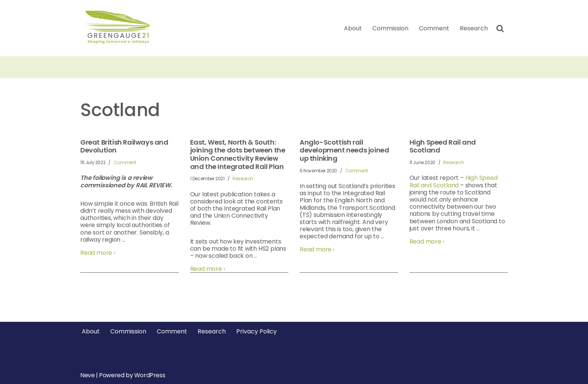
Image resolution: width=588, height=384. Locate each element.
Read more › (98, 253)
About (353, 28)
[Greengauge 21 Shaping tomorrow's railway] (120, 28)
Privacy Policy (256, 331)
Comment (434, 28)
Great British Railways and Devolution (124, 146)
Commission (390, 28)
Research (474, 28)
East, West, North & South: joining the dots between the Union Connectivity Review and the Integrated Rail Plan (238, 154)
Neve (87, 375)
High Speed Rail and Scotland (443, 146)
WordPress (150, 375)
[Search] (500, 28)
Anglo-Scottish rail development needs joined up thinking (344, 150)
